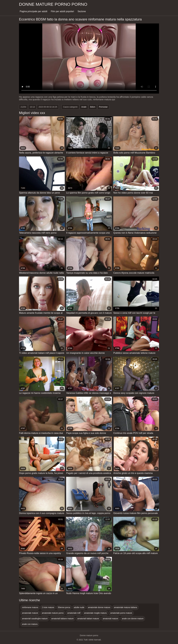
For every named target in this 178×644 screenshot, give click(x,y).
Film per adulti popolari (62, 11)
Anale (84, 107)
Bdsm (93, 107)
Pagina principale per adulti (33, 11)
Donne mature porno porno (53, 4)
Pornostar (103, 107)
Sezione (82, 11)
